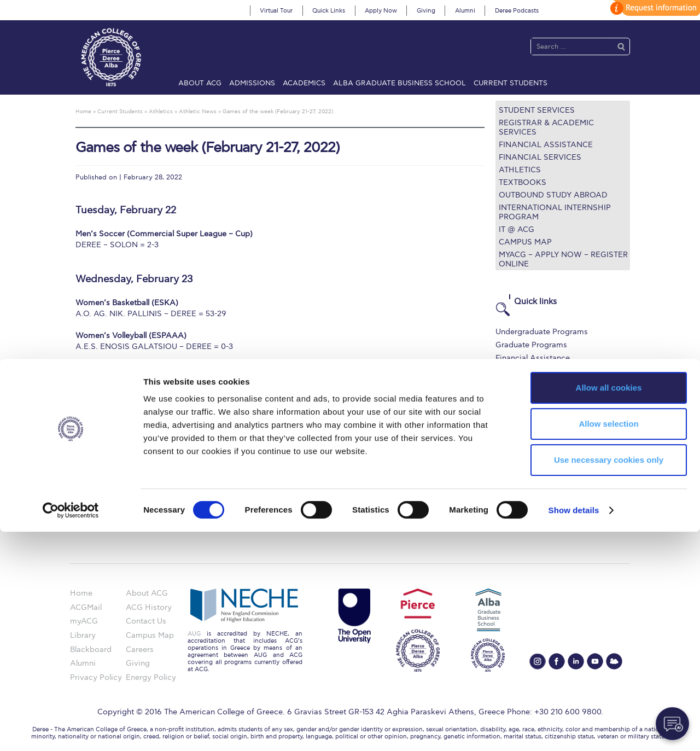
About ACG (200, 83)
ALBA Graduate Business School (399, 83)
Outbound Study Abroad (553, 195)
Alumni (465, 11)
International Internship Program (555, 212)
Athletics (520, 170)
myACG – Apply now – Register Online (563, 259)
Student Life (518, 412)
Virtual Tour (276, 11)
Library (508, 372)
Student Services (537, 110)
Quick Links (329, 11)
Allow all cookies (609, 607)
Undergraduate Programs (542, 332)
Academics (304, 83)
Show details (574, 729)
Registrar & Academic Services (546, 127)
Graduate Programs (531, 345)
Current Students (511, 83)
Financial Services (540, 157)
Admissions (252, 83)
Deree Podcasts (517, 11)
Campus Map (525, 242)
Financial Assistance (546, 145)
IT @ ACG (517, 229)
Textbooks (523, 182)
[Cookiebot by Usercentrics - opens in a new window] (71, 730)
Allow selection (608, 643)
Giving (426, 11)
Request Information (533, 425)
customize (654, 8)
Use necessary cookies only (609, 679)
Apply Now (381, 11)
